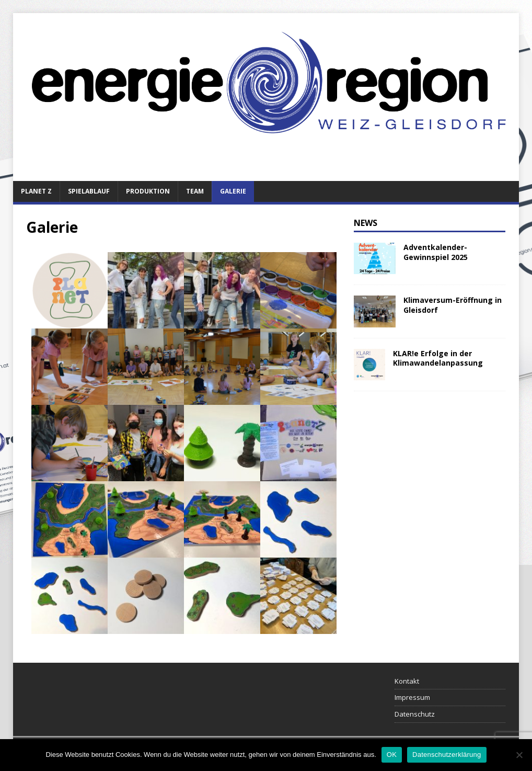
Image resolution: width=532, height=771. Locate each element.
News (366, 223)
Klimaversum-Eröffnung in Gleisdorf (453, 305)
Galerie (233, 191)
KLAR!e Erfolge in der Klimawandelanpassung (438, 358)
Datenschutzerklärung (447, 755)
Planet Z (36, 191)
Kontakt (407, 681)
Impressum (412, 697)
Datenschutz (415, 714)
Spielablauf (89, 191)
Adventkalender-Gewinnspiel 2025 (436, 252)
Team (195, 191)
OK (392, 755)
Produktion (148, 191)
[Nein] (519, 755)
